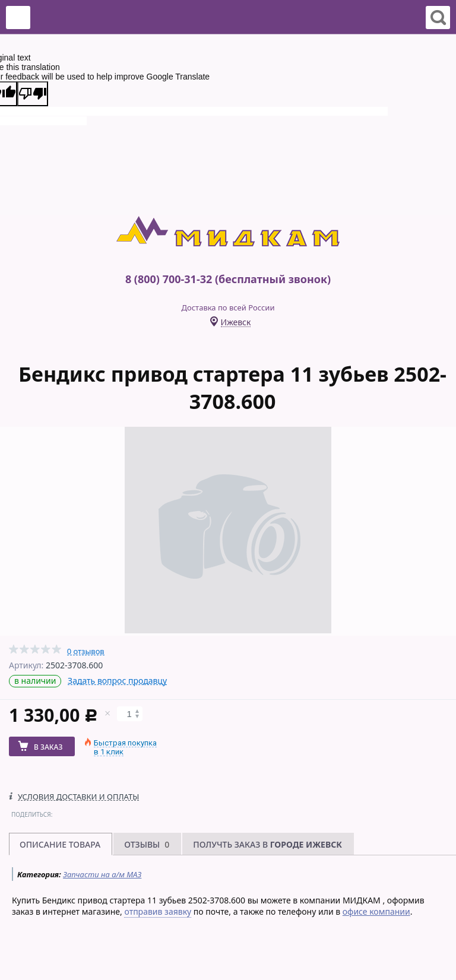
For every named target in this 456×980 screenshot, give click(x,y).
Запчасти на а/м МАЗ (102, 874)
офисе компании (376, 911)
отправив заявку (158, 911)
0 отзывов (86, 651)
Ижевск (236, 323)
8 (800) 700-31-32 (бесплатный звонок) (228, 279)
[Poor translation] (33, 94)
